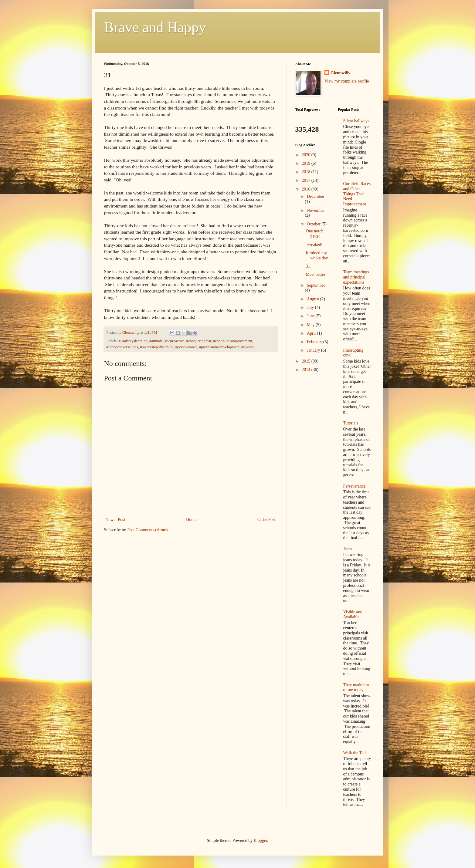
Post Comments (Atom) (148, 530)
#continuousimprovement (233, 341)
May (311, 325)
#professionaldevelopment (219, 347)
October (314, 224)
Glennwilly (340, 73)
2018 (307, 172)
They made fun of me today (356, 687)
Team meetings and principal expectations (356, 277)
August (314, 299)
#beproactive (175, 341)
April (312, 333)
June (311, 316)
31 (308, 266)
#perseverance (186, 347)
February (315, 342)
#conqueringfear (199, 341)
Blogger (260, 841)
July (311, 307)
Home (191, 520)
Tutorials (351, 423)
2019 (307, 163)
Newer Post (115, 520)
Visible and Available (353, 614)
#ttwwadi (248, 347)
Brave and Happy (155, 27)
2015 (307, 361)
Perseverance (355, 486)
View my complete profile (347, 81)
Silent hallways (356, 121)
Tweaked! (314, 245)
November (316, 210)
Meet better (315, 274)
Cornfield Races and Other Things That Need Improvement (357, 194)
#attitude (156, 341)
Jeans (348, 549)
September (316, 285)
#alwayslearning (135, 341)
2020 (307, 155)
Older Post (266, 520)
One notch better (314, 234)
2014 (307, 370)
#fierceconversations (122, 347)
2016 (307, 189)
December (316, 196)
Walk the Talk (355, 753)
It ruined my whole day (317, 255)
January (314, 350)
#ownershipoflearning (157, 347)
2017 (307, 180)
